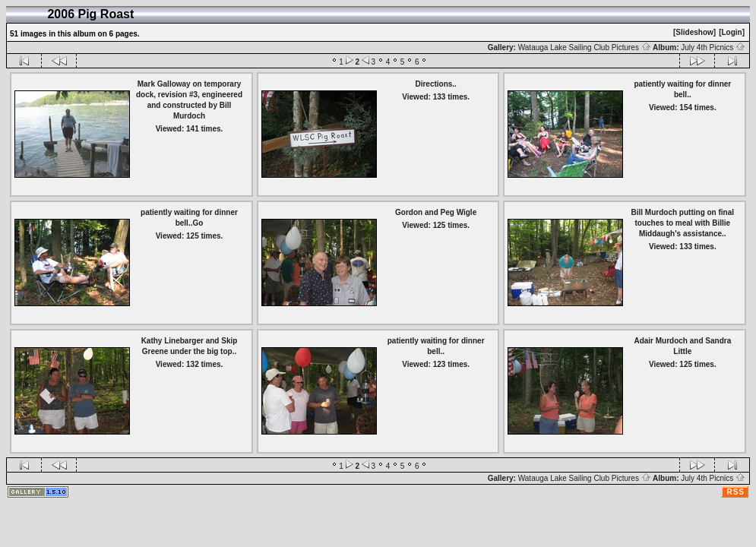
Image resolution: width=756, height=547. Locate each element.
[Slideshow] (694, 32)
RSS (735, 492)
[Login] (732, 32)
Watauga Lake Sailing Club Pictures (585, 47)
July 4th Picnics (713, 47)
